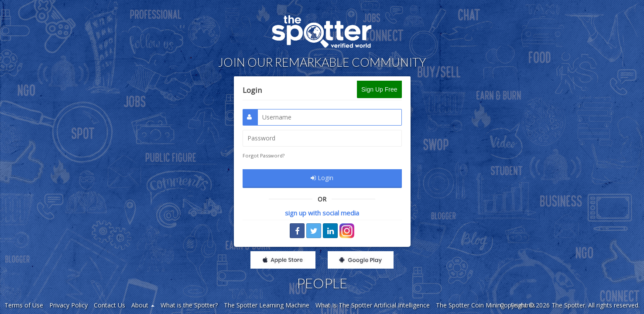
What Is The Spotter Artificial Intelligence (373, 305)
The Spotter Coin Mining (470, 305)
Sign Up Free (379, 89)
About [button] (143, 305)
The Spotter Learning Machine (267, 305)
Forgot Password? (264, 155)
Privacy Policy (69, 305)
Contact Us (110, 305)
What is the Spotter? (189, 305)
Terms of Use (24, 305)
